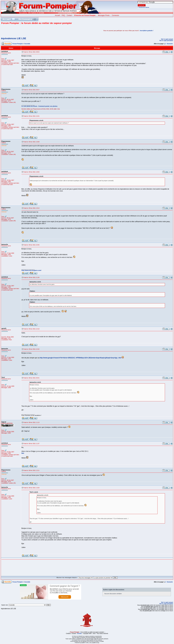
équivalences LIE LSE (14, 38)
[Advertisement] (31, 31)
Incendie (27, 44)
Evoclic (79, 633)
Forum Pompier (18, 44)
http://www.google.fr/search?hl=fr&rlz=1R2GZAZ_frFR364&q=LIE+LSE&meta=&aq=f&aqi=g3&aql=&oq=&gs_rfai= (81, 358)
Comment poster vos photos (48, 106)
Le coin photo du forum (29, 106)
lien (23, 453)
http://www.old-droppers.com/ (31, 270)
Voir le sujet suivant (167, 39)
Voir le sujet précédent (166, 41)
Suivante (170, 44)
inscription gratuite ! (147, 31)
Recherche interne (144, 7)
